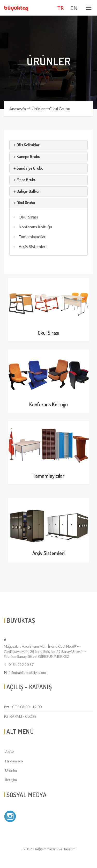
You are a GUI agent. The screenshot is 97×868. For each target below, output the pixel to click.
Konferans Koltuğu (35, 227)
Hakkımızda (14, 761)
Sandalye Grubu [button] (28, 168)
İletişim (11, 780)
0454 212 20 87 (21, 664)
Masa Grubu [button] (25, 180)
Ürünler (38, 109)
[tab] (48, 145)
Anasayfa (18, 109)
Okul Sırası (28, 217)
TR (61, 8)
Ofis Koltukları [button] (27, 145)
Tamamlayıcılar (32, 237)
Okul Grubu (60, 109)
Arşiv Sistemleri (33, 246)
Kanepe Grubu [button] (27, 156)
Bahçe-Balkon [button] (27, 191)
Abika (10, 752)
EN (74, 8)
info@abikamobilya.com (27, 672)
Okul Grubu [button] (24, 203)
